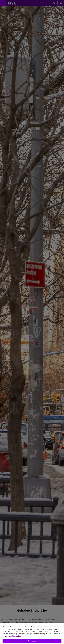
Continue (32, 641)
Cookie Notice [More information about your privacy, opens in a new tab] (15, 636)
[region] (32, 634)
